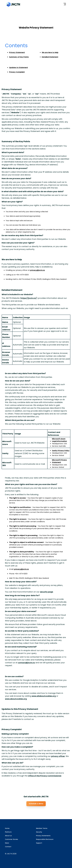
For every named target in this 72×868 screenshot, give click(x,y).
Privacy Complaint (17, 72)
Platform (8, 832)
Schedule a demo (36, 804)
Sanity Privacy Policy (61, 451)
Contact (8, 847)
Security (39, 832)
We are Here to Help (50, 52)
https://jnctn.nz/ (29, 298)
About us (8, 836)
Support (39, 843)
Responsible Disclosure (45, 839)
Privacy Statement (17, 52)
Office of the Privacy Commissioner (45, 776)
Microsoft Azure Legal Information (59, 440)
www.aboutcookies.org (16, 699)
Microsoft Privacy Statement (59, 461)
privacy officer (58, 756)
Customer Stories (11, 839)
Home (7, 828)
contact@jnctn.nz (26, 663)
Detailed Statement (50, 57)
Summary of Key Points (19, 57)
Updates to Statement (18, 68)
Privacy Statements (43, 836)
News (7, 843)
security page (46, 592)
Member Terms (42, 828)
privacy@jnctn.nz (37, 270)
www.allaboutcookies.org (44, 696)
